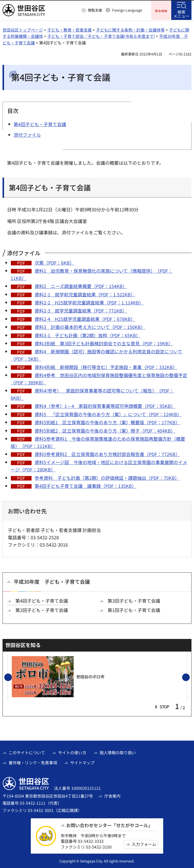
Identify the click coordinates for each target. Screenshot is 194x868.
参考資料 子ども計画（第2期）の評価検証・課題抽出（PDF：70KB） (107, 477)
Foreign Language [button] (127, 10)
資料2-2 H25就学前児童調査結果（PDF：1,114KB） (89, 302)
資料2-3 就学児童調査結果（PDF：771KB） (81, 310)
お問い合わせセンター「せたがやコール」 (109, 824)
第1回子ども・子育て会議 (134, 609)
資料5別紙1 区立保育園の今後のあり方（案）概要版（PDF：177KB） (107, 422)
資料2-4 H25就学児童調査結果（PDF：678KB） (85, 318)
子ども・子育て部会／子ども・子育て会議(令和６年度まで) (101, 36)
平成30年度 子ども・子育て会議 (52, 581)
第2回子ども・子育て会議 (42, 609)
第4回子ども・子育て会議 (42, 600)
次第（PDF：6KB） (54, 262)
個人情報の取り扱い (118, 752)
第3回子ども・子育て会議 (134, 600)
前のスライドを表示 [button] (12, 677)
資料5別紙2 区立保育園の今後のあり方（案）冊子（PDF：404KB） (105, 430)
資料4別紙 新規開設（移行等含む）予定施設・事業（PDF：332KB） (106, 366)
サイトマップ (82, 762)
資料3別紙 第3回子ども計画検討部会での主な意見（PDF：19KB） (104, 343)
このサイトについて (27, 752)
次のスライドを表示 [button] (189, 677)
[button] (92, 10)
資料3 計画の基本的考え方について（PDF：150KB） (90, 326)
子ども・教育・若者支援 (69, 29)
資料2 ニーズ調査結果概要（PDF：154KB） (81, 286)
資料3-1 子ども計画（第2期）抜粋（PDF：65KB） (88, 334)
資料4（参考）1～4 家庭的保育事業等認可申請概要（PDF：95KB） (105, 405)
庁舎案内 (112, 795)
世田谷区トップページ (23, 29)
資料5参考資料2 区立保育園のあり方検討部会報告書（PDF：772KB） (107, 453)
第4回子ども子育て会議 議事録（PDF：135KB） (86, 485)
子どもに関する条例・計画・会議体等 (130, 29)
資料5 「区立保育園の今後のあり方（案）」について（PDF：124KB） (108, 413)
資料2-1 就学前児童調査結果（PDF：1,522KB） (85, 294)
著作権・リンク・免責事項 (33, 762)
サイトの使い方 (72, 752)
